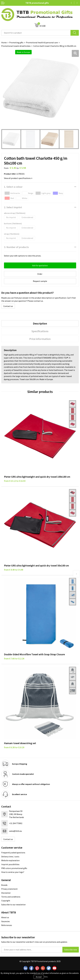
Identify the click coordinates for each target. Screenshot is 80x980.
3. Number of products (16, 247)
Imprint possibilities (10, 864)
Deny (46, 977)
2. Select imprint (13, 207)
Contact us (8, 306)
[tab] (40, 323)
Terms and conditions (11, 897)
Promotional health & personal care (42, 42)
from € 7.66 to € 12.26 (14, 659)
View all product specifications (18, 178)
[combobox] (36, 33)
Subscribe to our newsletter (14, 905)
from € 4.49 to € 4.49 (14, 570)
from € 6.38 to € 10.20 (14, 747)
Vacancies (6, 921)
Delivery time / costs (10, 857)
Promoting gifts (16, 42)
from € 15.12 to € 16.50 (15, 481)
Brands (4, 885)
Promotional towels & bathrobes (16, 46)
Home (4, 42)
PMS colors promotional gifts (14, 868)
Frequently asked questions (13, 853)
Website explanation (10, 860)
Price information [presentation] (40, 339)
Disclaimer (6, 893)
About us (5, 917)
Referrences (7, 925)
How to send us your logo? (13, 872)
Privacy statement (9, 889)
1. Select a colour (13, 187)
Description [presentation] (40, 323)
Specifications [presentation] (40, 331)
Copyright (6, 901)
